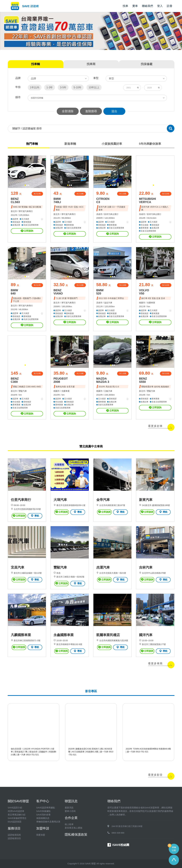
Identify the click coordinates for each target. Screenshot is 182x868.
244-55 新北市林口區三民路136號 (127, 826)
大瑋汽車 (60, 500)
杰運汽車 (103, 567)
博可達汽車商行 (26, 211)
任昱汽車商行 (21, 500)
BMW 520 (100, 292)
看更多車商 (155, 663)
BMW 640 (14, 292)
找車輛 (36, 64)
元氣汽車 (108, 391)
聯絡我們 (148, 6)
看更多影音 (155, 775)
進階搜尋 (91, 111)
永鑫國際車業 (64, 635)
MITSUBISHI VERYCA (148, 200)
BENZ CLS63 (15, 200)
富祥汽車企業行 (111, 214)
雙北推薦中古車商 (91, 446)
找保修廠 (147, 64)
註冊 (170, 6)
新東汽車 (146, 500)
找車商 (91, 64)
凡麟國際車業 (21, 635)
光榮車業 (151, 303)
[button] (25, 185)
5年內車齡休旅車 (150, 144)
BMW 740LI (57, 200)
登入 (160, 6)
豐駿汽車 (23, 391)
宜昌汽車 (18, 567)
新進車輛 (70, 144)
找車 (125, 6)
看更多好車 (155, 426)
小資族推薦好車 (112, 144)
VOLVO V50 (144, 292)
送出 (114, 111)
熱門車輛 (32, 144)
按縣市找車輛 (37, 98)
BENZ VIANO (58, 292)
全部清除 (68, 111)
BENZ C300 (15, 380)
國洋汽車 (146, 635)
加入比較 (37, 194)
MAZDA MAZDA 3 (103, 380)
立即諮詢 (27, 231)
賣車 (135, 6)
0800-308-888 (118, 833)
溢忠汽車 (108, 303)
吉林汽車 (146, 567)
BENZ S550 (143, 380)
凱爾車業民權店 (108, 635)
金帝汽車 (103, 500)
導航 (35, 516)
